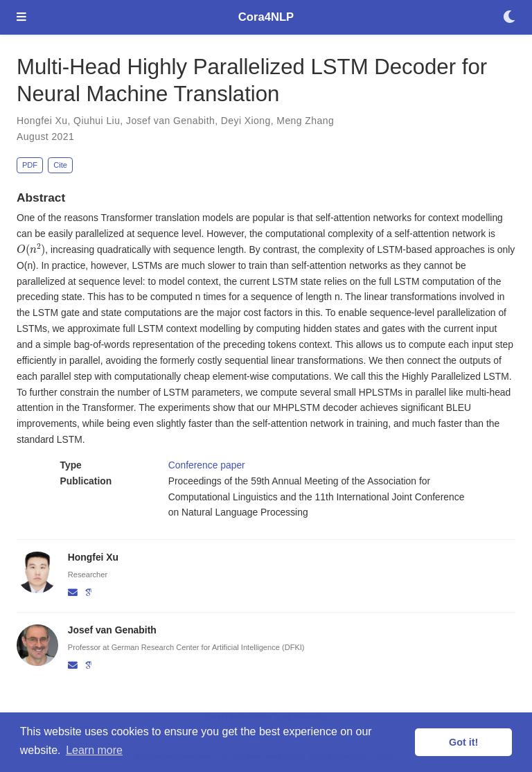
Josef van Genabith (170, 121)
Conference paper (207, 465)
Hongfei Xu (42, 121)
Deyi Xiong (246, 121)
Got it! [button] (463, 742)
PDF (30, 165)
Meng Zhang (305, 121)
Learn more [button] (94, 750)
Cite (60, 165)
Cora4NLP (266, 17)
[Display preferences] (509, 18)
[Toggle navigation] (21, 18)
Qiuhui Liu (97, 121)
